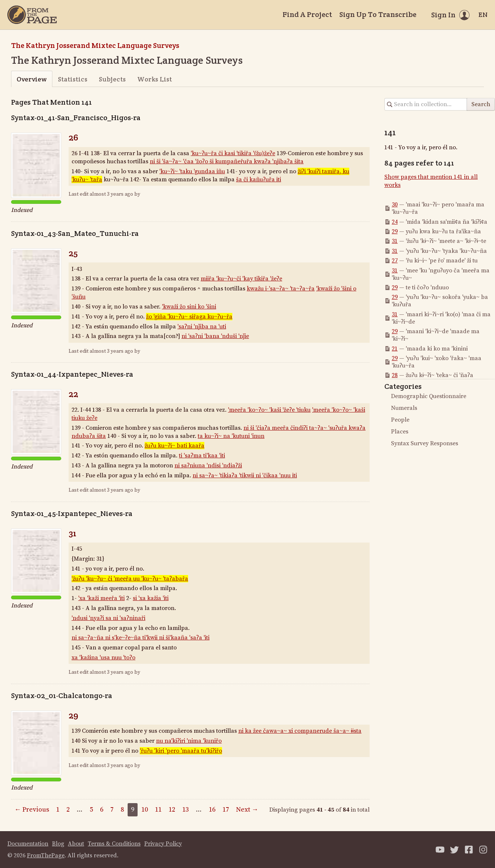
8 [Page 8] (122, 810)
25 (73, 253)
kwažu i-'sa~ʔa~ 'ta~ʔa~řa (281, 289)
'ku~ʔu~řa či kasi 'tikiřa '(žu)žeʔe (233, 153)
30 (395, 205)
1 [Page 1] (58, 810)
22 (73, 394)
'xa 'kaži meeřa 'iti (101, 598)
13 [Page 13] (186, 810)
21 (395, 349)
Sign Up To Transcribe (378, 14)
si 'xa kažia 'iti (151, 598)
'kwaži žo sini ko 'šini (189, 307)
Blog (58, 844)
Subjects (112, 79)
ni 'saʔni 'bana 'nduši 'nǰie (215, 336)
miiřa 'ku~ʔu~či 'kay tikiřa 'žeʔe (241, 279)
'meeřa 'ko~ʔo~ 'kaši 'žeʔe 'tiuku (269, 410)
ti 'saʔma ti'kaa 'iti (202, 456)
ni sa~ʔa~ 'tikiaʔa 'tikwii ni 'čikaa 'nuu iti (245, 475)
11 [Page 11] (158, 810)
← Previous (32, 810)
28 (395, 375)
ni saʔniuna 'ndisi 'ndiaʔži (208, 466)
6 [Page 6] (102, 810)
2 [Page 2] (68, 810)
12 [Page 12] (172, 810)
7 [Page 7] (112, 810)
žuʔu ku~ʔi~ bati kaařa (174, 446)
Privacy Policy (163, 844)
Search (481, 104)
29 (73, 715)
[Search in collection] (426, 104)
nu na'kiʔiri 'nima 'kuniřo (189, 741)
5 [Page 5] (91, 810)
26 (73, 137)
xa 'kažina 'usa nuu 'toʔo (103, 658)
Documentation (28, 844)
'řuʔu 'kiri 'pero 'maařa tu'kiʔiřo (181, 751)
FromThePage (46, 855)
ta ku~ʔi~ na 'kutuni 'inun (231, 436)
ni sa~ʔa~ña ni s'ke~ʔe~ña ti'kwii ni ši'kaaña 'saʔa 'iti (141, 638)
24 (395, 222)
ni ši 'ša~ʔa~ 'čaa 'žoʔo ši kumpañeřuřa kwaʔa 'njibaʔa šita (227, 161)
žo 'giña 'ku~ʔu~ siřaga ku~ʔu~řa (189, 317)
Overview (32, 79)
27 (395, 261)
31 (72, 533)
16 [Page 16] (212, 810)
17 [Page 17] (226, 810)
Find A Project (307, 14)
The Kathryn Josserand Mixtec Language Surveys (95, 45)
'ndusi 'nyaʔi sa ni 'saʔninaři (108, 618)
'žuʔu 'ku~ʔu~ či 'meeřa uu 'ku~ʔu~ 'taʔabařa (130, 579)
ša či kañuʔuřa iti (259, 179)
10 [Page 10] (145, 810)
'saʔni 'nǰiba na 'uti (202, 327)
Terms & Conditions (114, 844)
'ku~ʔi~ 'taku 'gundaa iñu (192, 171)
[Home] (32, 15)
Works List (155, 79)
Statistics (73, 79)
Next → (247, 810)
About (76, 844)
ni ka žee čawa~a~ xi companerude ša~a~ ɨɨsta (300, 731)
